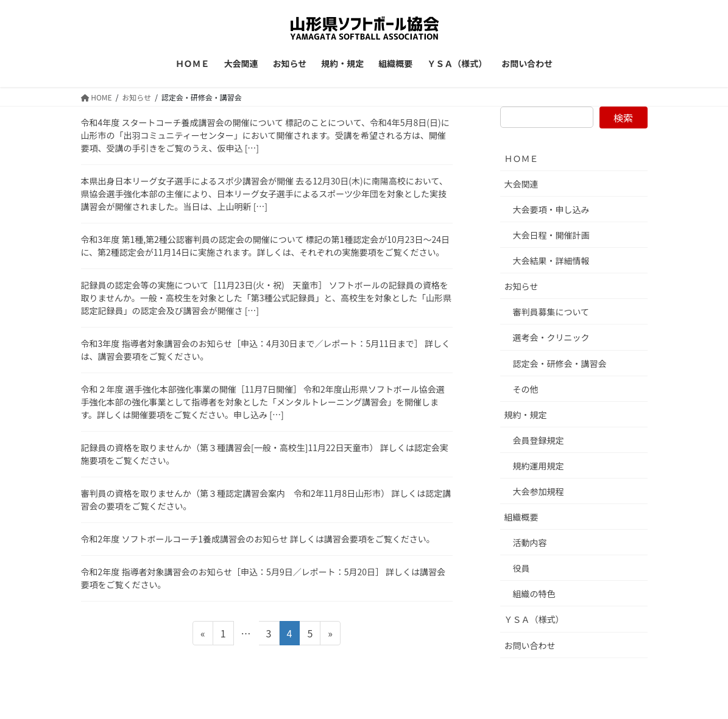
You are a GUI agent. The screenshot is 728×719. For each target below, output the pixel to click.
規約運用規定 (539, 466)
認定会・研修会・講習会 (560, 363)
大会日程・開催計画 (551, 235)
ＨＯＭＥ (521, 158)
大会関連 (521, 184)
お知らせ (521, 286)
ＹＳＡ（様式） (534, 619)
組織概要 (521, 517)
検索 (623, 117)
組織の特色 (534, 594)
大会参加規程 (539, 491)
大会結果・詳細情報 (551, 261)
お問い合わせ (530, 645)
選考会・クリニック (551, 337)
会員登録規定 (539, 440)
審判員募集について (551, 312)
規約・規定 (526, 415)
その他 (526, 389)
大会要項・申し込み (551, 209)
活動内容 (530, 542)
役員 (521, 568)
